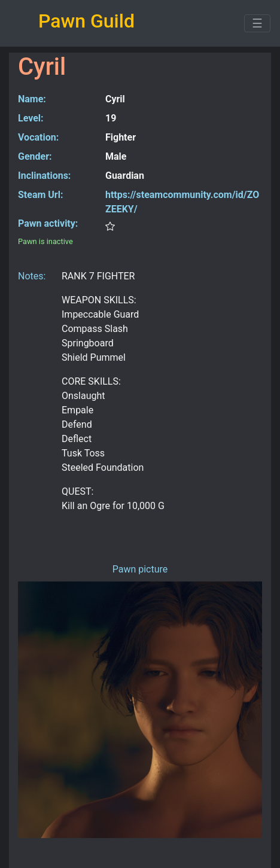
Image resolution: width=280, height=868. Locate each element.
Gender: (35, 156)
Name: (32, 99)
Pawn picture (140, 569)
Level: (31, 118)
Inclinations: (44, 176)
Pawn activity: (48, 223)
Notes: (32, 276)
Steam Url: (40, 195)
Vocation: (38, 137)
